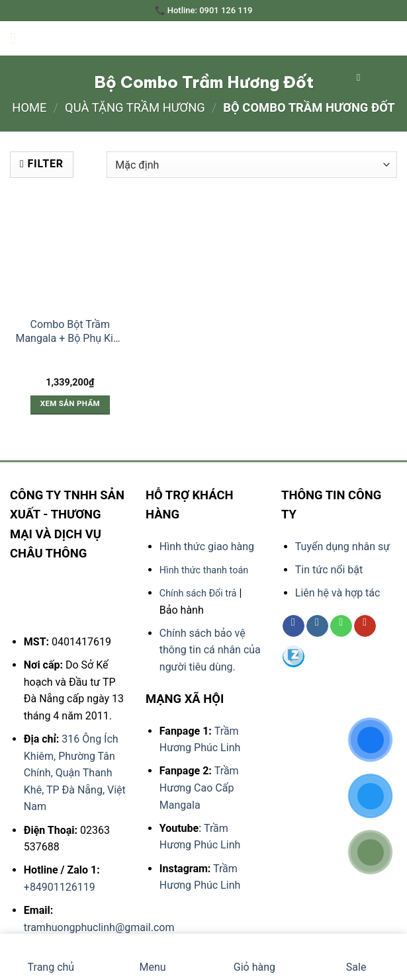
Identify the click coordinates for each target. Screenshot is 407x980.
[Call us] (341, 626)
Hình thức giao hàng (207, 547)
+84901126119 (60, 887)
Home (29, 107)
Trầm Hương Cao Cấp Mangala (199, 788)
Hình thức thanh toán (204, 570)
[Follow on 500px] (294, 657)
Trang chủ (51, 957)
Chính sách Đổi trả (198, 593)
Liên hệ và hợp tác (338, 593)
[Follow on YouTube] (365, 626)
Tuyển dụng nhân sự (342, 547)
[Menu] (18, 38)
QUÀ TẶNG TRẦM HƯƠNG (135, 107)
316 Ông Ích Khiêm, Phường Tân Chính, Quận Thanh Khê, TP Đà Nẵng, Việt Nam (75, 773)
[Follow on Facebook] (294, 626)
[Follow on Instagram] (317, 626)
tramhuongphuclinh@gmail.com (99, 927)
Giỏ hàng (254, 957)
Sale (356, 957)
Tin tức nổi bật (329, 570)
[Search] (362, 77)
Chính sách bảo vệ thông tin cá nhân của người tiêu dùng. (210, 650)
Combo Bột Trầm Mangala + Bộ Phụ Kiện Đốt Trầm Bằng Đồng (70, 332)
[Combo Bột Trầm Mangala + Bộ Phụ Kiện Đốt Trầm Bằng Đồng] (70, 251)
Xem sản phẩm (70, 403)
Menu (153, 957)
